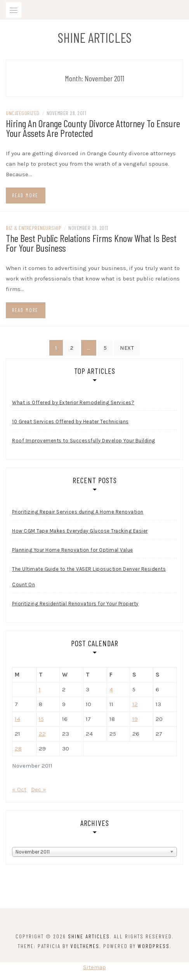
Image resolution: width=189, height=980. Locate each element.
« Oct (19, 789)
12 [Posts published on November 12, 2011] (135, 704)
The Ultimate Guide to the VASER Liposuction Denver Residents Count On (89, 577)
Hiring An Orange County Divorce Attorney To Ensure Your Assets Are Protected (93, 128)
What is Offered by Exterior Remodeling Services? (73, 402)
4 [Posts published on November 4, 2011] (111, 689)
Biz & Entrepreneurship (34, 228)
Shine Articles (95, 37)
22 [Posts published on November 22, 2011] (42, 734)
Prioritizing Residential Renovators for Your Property (75, 604)
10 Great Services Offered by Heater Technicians (70, 422)
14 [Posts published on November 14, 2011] (17, 719)
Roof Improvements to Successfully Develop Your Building (84, 441)
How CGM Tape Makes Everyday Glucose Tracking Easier (80, 531)
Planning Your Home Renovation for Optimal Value (73, 550)
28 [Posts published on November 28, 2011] (18, 749)
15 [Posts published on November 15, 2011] (41, 719)
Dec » (39, 789)
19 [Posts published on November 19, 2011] (135, 719)
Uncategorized (23, 113)
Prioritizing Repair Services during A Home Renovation (78, 512)
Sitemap (94, 967)
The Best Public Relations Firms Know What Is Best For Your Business (91, 243)
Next (127, 348)
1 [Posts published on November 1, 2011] (40, 689)
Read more (25, 195)
